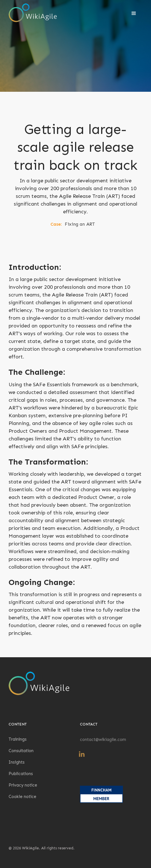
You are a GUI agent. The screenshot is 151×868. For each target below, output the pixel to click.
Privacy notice (23, 785)
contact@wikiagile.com (103, 740)
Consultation (21, 751)
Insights (17, 762)
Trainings (18, 739)
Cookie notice (22, 797)
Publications (21, 774)
